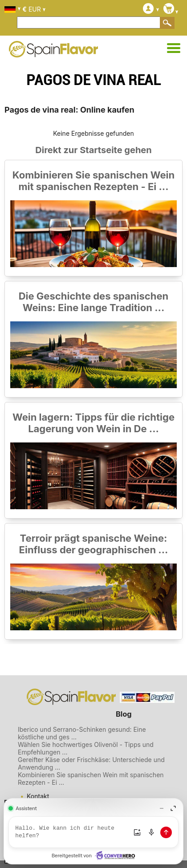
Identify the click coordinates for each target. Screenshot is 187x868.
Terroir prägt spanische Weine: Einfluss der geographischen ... (94, 544)
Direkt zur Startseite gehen (93, 150)
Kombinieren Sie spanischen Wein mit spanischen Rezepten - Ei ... (94, 181)
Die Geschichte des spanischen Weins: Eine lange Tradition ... (94, 302)
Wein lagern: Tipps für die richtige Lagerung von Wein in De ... (93, 423)
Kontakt (38, 796)
